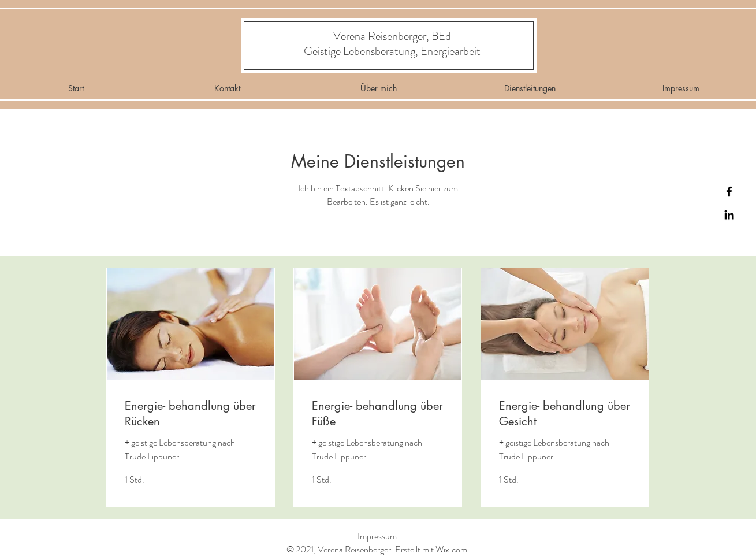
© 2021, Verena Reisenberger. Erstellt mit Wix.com (377, 549)
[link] (191, 413)
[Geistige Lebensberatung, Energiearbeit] (392, 51)
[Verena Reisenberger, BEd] (392, 36)
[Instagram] (729, 215)
